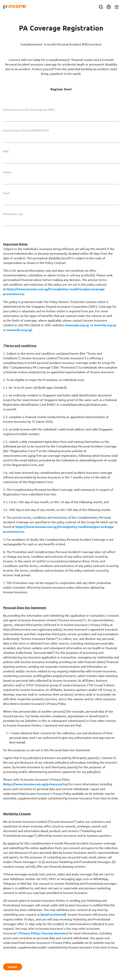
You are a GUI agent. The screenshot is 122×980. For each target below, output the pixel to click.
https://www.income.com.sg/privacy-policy (36, 784)
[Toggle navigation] (117, 7)
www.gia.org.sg (77, 325)
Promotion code (13, 214)
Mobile (7, 172)
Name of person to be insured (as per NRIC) (29, 109)
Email (6, 193)
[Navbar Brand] (15, 7)
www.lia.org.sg (105, 325)
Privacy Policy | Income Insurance (43, 933)
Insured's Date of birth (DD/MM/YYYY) (26, 130)
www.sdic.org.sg (19, 330)
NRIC (6, 151)
